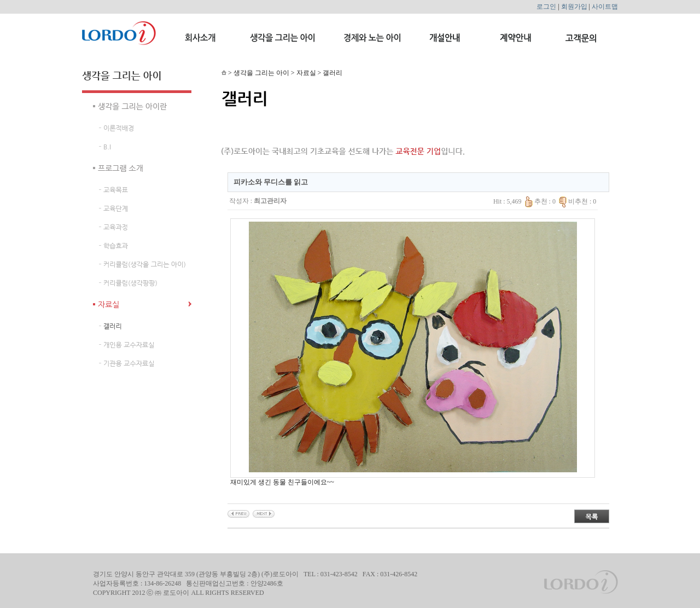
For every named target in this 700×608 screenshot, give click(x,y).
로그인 (546, 7)
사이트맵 (605, 7)
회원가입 (574, 7)
